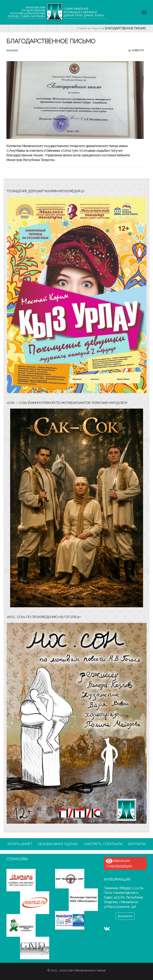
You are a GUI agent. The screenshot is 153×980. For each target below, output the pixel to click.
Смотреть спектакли (103, 844)
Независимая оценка (58, 844)
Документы (125, 916)
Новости (138, 50)
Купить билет (20, 844)
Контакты (137, 844)
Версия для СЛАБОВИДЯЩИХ (119, 863)
